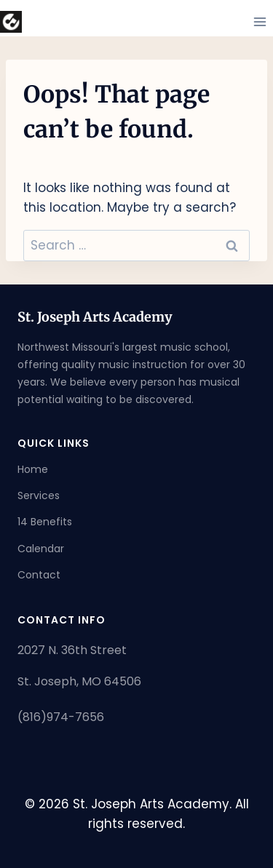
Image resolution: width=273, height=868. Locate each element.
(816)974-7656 (61, 717)
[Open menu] (260, 21)
